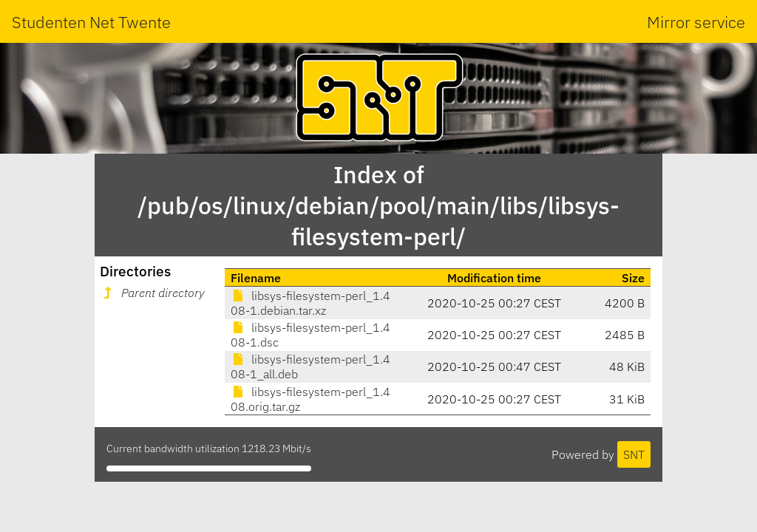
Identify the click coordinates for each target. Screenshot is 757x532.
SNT (634, 454)
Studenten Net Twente (91, 22)
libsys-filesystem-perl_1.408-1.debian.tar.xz (310, 303)
